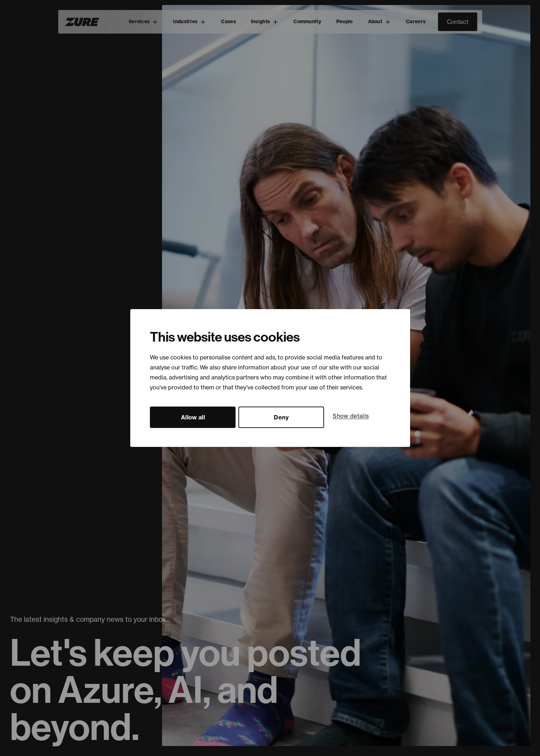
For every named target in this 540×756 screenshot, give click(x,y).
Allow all (193, 417)
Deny (281, 417)
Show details (351, 416)
